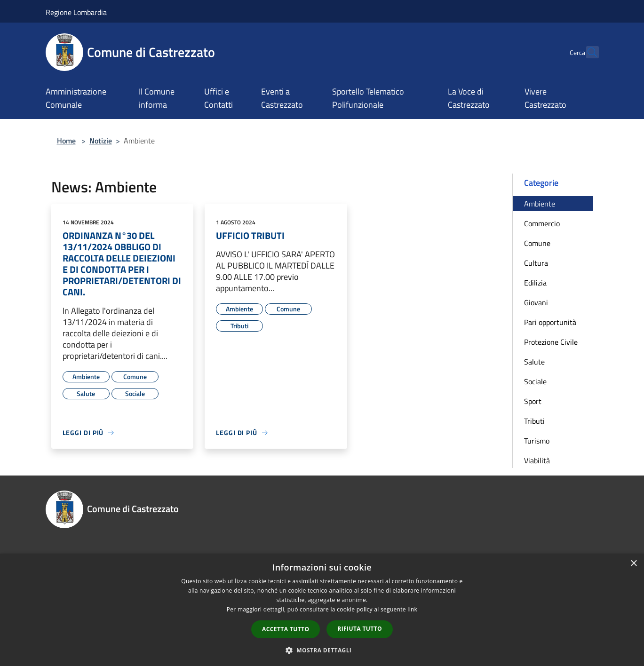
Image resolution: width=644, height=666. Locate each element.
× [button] (633, 564)
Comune (537, 243)
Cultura (536, 263)
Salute (534, 362)
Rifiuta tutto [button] (360, 629)
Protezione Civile (551, 342)
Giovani (536, 302)
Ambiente (540, 204)
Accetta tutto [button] (286, 629)
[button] (322, 650)
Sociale (535, 381)
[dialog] (322, 610)
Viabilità (537, 460)
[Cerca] (588, 52)
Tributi (534, 421)
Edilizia (535, 283)
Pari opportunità (550, 322)
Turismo (537, 441)
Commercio (542, 223)
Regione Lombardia (76, 12)
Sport (533, 401)
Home (66, 141)
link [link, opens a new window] (412, 609)
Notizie (101, 141)
